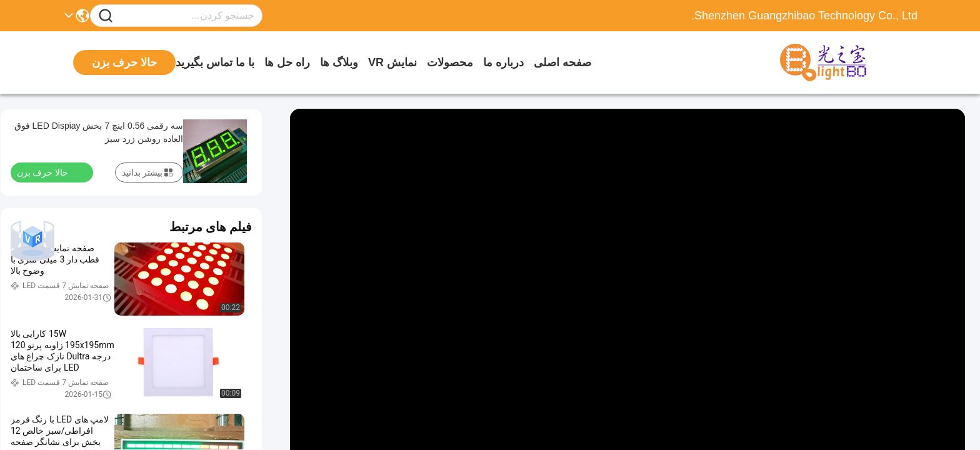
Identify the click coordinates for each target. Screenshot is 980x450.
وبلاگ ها (339, 62)
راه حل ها (287, 62)
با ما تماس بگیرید (215, 62)
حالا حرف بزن (50, 172)
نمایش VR (392, 62)
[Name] (106, 16)
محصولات (450, 62)
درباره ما (503, 62)
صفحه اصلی (562, 62)
